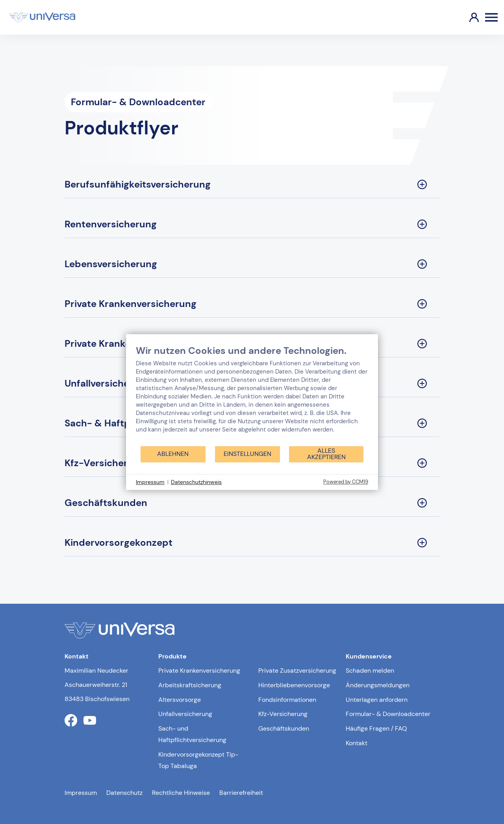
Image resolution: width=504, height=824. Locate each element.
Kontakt (357, 743)
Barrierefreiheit (241, 793)
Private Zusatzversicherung (297, 671)
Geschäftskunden (284, 728)
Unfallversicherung (185, 714)
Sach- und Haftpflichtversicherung (192, 734)
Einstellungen (247, 454)
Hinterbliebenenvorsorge (294, 685)
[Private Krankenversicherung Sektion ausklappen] (252, 304)
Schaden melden (370, 671)
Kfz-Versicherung (283, 714)
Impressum (81, 793)
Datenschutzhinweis (196, 482)
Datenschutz (124, 793)
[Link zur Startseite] (42, 17)
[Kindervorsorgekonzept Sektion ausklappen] (252, 543)
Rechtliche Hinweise (181, 793)
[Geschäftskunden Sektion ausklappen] (252, 503)
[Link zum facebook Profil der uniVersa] (71, 720)
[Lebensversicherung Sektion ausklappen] (252, 264)
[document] (252, 395)
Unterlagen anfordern (377, 700)
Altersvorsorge (180, 700)
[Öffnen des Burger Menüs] (491, 17)
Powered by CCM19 (346, 482)
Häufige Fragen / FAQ (376, 728)
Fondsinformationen (287, 700)
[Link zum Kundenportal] (468, 17)
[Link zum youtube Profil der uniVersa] (90, 720)
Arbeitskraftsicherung (190, 685)
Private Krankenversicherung (199, 671)
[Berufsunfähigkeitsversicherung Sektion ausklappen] (252, 185)
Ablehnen (173, 454)
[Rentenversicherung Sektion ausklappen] (252, 224)
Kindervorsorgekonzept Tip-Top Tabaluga (198, 760)
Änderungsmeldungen (378, 685)
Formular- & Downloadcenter (388, 714)
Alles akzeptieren (326, 454)
